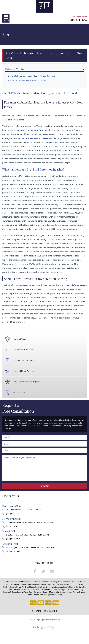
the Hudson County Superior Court (28, 130)
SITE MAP (37, 611)
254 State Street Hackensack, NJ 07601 (22, 510)
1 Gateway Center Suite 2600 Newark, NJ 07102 (26, 535)
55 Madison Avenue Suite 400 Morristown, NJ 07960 (28, 522)
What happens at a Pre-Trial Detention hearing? (29, 81)
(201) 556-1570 (11, 514)
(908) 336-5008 (11, 526)
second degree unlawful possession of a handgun (41, 138)
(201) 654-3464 (11, 539)
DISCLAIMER (51, 611)
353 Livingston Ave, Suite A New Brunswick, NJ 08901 (28, 547)
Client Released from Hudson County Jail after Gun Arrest (33, 76)
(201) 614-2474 (78, 20)
